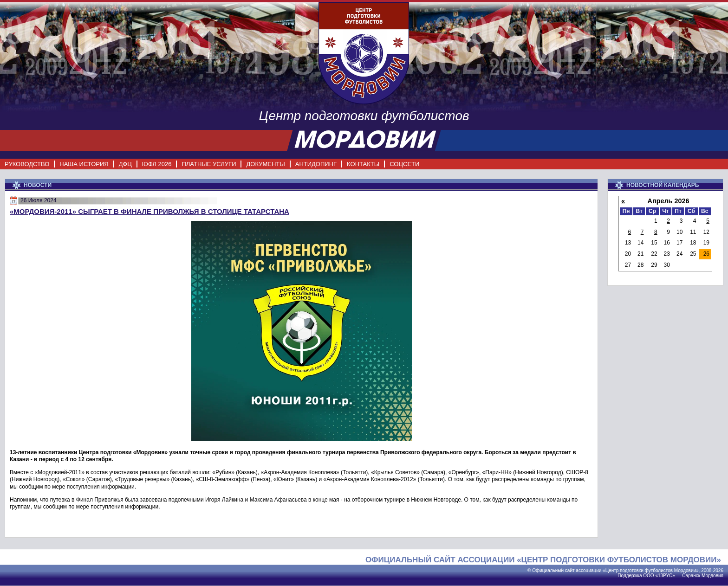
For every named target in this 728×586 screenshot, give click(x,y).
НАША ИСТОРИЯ (84, 164)
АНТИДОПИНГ (316, 164)
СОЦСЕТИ (404, 164)
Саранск (691, 576)
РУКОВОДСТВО (27, 164)
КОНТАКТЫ (363, 164)
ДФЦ (125, 164)
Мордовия (712, 576)
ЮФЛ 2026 (157, 164)
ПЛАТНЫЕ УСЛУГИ (209, 164)
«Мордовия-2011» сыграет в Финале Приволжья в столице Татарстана (149, 211)
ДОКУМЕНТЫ (265, 164)
